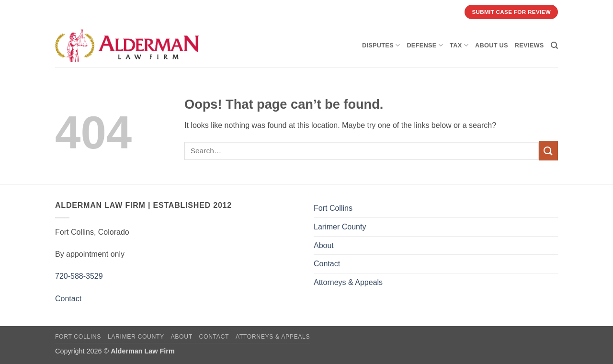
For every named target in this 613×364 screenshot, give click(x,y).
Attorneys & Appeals (348, 282)
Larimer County (340, 227)
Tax (459, 45)
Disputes (381, 45)
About (324, 245)
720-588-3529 (79, 276)
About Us (492, 45)
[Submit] (548, 151)
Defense (425, 45)
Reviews (529, 45)
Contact (68, 299)
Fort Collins (333, 208)
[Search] (554, 45)
